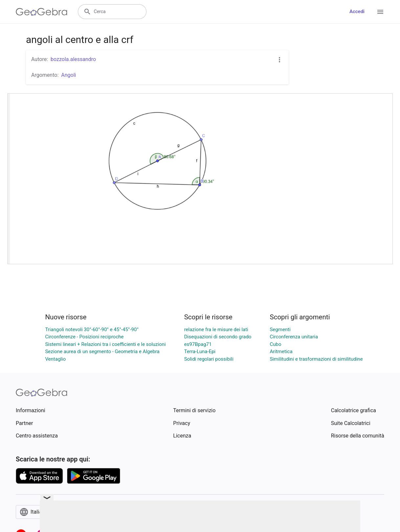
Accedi (357, 11)
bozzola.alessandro (73, 59)
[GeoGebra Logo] (42, 12)
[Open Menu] (380, 12)
